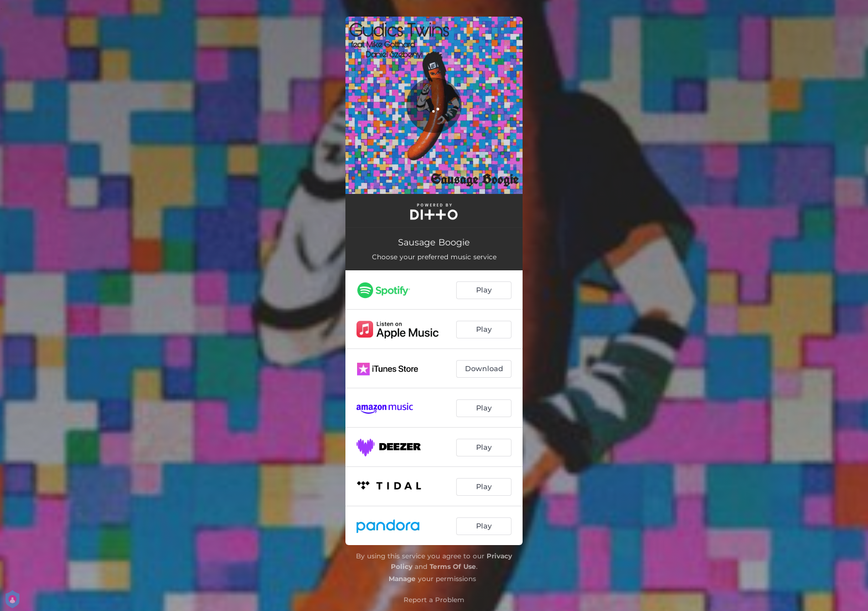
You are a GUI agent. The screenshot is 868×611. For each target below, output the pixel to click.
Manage (402, 579)
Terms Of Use (453, 566)
